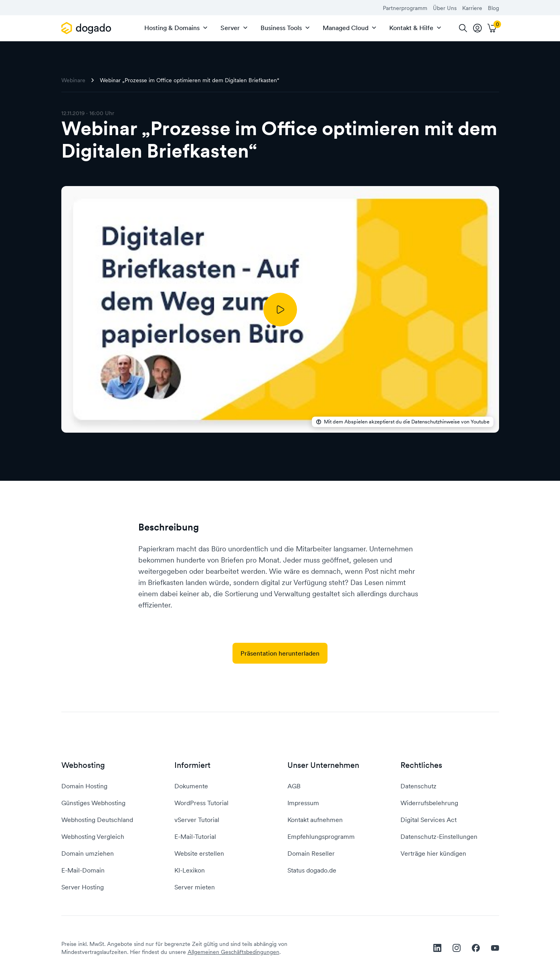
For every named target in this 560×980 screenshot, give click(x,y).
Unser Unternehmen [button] (323, 765)
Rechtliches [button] (421, 765)
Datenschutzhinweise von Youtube (450, 422)
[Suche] (463, 28)
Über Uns (445, 8)
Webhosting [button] (83, 765)
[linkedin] (437, 948)
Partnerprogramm (405, 8)
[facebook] (476, 948)
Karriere (472, 8)
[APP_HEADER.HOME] (88, 28)
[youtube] (495, 948)
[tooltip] (477, 28)
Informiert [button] (192, 765)
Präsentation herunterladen (280, 653)
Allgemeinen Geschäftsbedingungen (234, 952)
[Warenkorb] (492, 28)
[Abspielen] (280, 310)
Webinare (73, 80)
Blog (493, 8)
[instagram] (457, 948)
